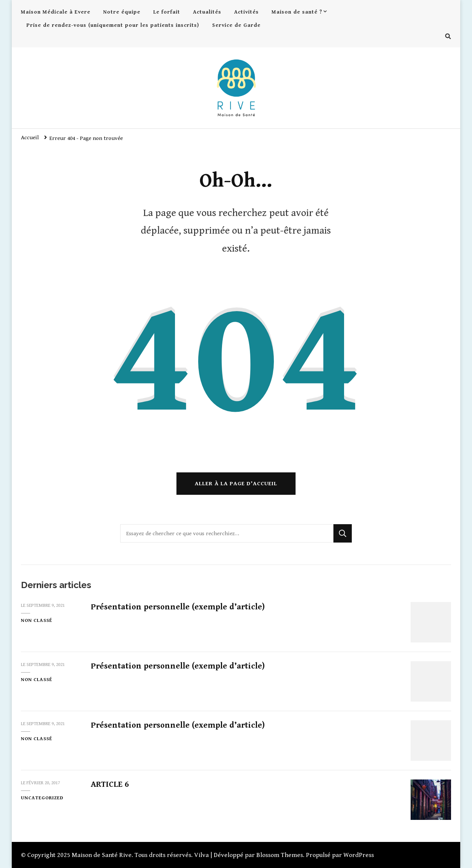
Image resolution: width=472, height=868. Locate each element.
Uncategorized (42, 798)
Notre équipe (122, 12)
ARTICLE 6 (110, 784)
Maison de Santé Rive (102, 855)
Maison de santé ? (297, 12)
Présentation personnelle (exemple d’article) (178, 607)
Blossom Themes (280, 855)
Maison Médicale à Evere (56, 12)
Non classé (37, 620)
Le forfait (167, 12)
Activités (246, 12)
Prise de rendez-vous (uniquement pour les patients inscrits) (113, 25)
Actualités (207, 12)
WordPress (359, 855)
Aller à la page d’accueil (236, 483)
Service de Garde (236, 25)
